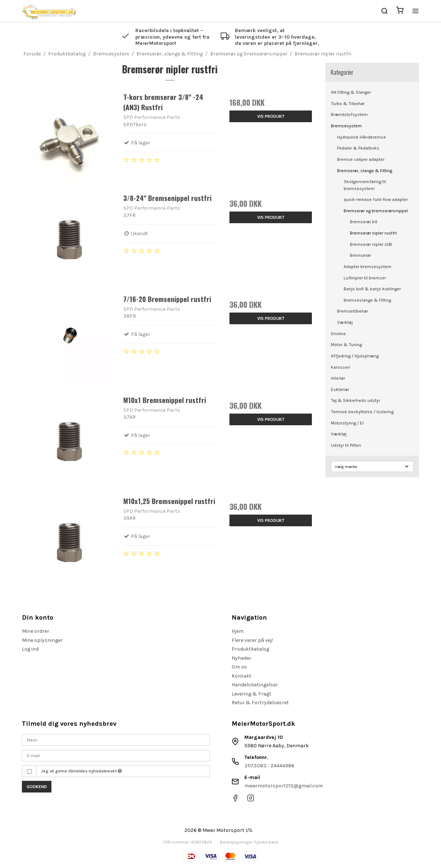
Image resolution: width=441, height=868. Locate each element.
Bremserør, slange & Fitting (365, 171)
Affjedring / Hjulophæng (355, 356)
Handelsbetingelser (255, 685)
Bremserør (360, 255)
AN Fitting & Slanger (351, 92)
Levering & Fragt (252, 694)
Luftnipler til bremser (365, 278)
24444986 (283, 766)
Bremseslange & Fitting (367, 300)
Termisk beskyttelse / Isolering (362, 412)
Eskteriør (340, 390)
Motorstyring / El (347, 423)
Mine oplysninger (42, 640)
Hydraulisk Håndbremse (361, 137)
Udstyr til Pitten (346, 445)
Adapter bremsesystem (367, 267)
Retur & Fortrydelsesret (260, 703)
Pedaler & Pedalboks (358, 148)
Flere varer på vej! (252, 640)
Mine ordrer (36, 631)
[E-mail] (116, 755)
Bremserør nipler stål (371, 244)
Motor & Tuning (346, 345)
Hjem (238, 631)
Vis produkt (271, 116)
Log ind (30, 649)
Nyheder (241, 658)
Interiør (338, 378)
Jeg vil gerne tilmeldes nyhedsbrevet (81, 771)
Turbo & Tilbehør (348, 104)
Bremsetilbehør (353, 311)
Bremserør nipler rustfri (373, 233)
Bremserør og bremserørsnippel (376, 211)
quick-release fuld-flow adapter (376, 199)
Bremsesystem (346, 126)
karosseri (341, 367)
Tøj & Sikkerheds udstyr (355, 400)
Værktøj (345, 322)
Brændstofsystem (349, 115)
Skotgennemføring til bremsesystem (365, 185)
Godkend (37, 787)
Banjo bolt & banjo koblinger (372, 289)
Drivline (338, 334)
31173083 (256, 766)
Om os (239, 667)
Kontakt (241, 676)
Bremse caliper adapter (361, 159)
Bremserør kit (363, 222)
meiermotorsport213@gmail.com (284, 786)
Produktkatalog (250, 649)
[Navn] (116, 740)
